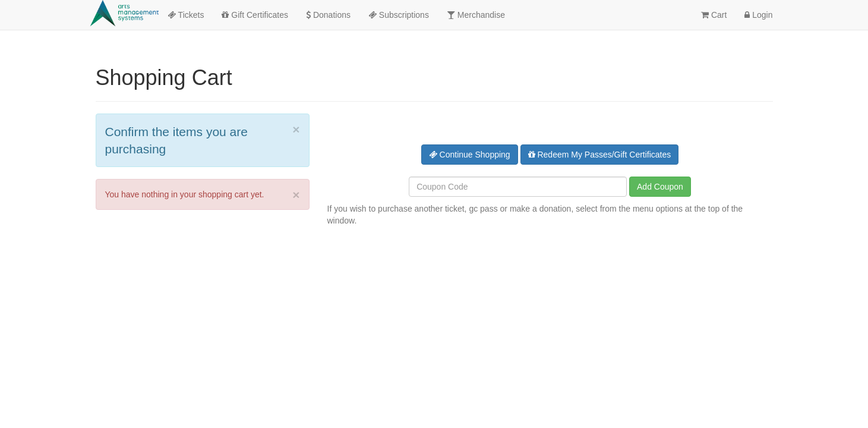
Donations (328, 15)
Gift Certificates (255, 15)
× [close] (296, 129)
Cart (714, 15)
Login (758, 15)
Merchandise (476, 15)
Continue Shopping (470, 155)
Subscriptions (399, 15)
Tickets (186, 15)
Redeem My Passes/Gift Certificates (600, 155)
